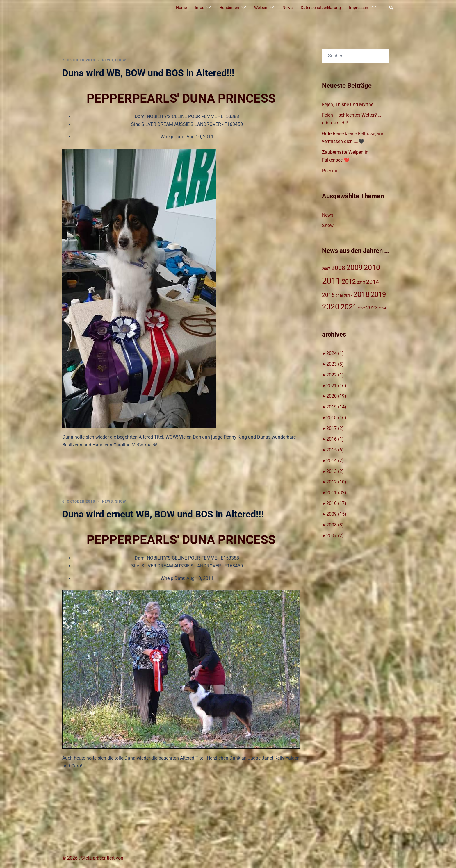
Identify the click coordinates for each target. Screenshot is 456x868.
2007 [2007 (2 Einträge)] (326, 269)
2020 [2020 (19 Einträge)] (331, 307)
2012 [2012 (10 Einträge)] (349, 282)
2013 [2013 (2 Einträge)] (361, 282)
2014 (335, 461)
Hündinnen (229, 8)
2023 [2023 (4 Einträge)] (372, 308)
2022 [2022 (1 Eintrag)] (361, 308)
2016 (335, 439)
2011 (336, 493)
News (287, 8)
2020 (336, 396)
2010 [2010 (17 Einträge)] (372, 267)
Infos (199, 8)
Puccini (329, 171)
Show (121, 60)
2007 (335, 536)
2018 (336, 418)
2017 (335, 428)
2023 (335, 364)
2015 (335, 450)
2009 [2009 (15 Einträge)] (355, 268)
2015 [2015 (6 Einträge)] (328, 295)
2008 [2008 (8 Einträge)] (338, 268)
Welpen (261, 8)
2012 (336, 482)
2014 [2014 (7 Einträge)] (373, 282)
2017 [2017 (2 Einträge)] (348, 295)
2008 (335, 525)
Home (181, 8)
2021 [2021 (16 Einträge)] (349, 307)
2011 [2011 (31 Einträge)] (331, 281)
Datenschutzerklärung (321, 8)
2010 (336, 503)
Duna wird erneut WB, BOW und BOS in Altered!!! (163, 514)
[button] (391, 8)
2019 (336, 407)
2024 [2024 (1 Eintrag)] (382, 308)
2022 (335, 375)
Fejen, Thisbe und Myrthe (348, 105)
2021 (336, 386)
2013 (335, 471)
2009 (336, 514)
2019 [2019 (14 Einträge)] (378, 294)
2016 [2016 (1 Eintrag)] (339, 296)
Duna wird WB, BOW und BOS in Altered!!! (148, 73)
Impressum (359, 8)
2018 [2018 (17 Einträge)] (361, 294)
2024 (335, 353)
